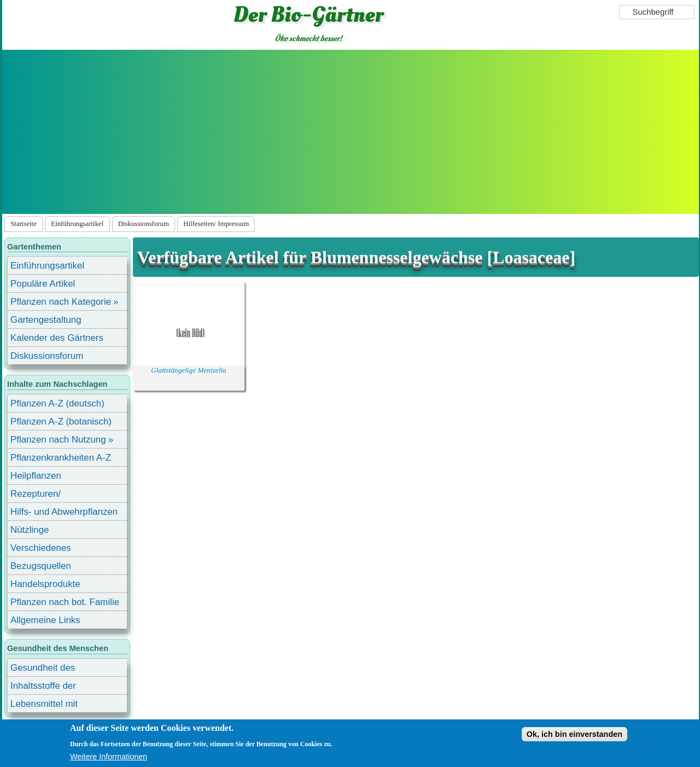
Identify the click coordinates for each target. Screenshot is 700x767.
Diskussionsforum (144, 224)
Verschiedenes (41, 548)
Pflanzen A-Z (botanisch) (61, 422)
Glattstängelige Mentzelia (188, 370)
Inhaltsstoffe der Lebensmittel (43, 687)
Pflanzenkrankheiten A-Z (61, 458)
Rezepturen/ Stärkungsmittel (42, 495)
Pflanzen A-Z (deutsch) (57, 403)
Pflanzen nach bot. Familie (65, 602)
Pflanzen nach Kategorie (61, 302)
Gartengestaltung (46, 320)
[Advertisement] (351, 132)
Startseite (24, 224)
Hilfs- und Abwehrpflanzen (64, 512)
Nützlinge (30, 530)
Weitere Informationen (109, 757)
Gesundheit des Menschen (43, 669)
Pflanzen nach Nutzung (58, 440)
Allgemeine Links (45, 620)
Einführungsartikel (77, 224)
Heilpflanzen (36, 476)
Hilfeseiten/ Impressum (216, 224)
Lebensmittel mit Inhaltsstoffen (44, 705)
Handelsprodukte (45, 584)
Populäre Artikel (43, 284)
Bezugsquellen (41, 566)
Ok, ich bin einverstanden (574, 734)
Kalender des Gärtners (57, 338)
